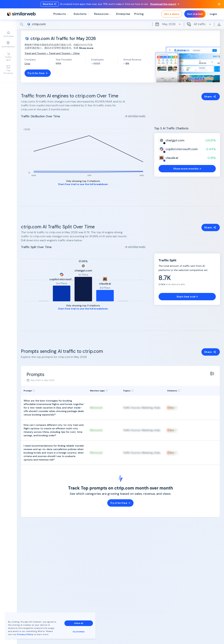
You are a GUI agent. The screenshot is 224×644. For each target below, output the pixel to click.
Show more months (187, 169)
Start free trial (187, 297)
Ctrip (27, 64)
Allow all (79, 623)
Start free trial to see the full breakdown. (83, 184)
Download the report (165, 4)
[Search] (120, 24)
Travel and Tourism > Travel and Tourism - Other (52, 53)
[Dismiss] (219, 4)
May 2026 (168, 24)
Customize (79, 632)
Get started (195, 14)
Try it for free (38, 73)
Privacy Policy (25, 634)
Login (213, 14)
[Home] (21, 14)
